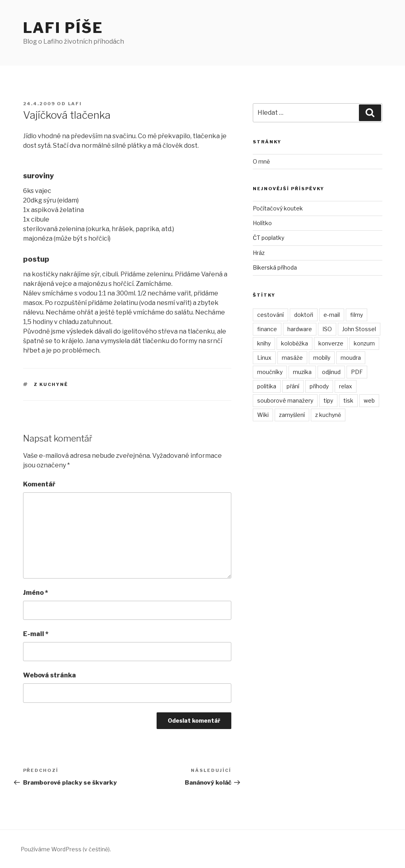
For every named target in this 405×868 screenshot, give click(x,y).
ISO (327, 329)
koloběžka (295, 343)
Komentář (39, 484)
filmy (357, 315)
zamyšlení (292, 415)
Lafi (75, 104)
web (369, 400)
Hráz (259, 253)
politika (267, 386)
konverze (331, 343)
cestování (270, 315)
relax (346, 386)
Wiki (263, 415)
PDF (357, 372)
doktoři (304, 315)
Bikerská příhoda (275, 267)
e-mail (332, 315)
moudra (351, 358)
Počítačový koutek (278, 208)
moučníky (270, 372)
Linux (264, 358)
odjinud (331, 372)
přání (293, 386)
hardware (300, 329)
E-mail (36, 634)
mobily (322, 358)
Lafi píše (63, 28)
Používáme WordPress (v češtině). (66, 849)
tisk (348, 400)
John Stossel (359, 329)
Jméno (36, 593)
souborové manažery (285, 400)
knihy (264, 343)
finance (267, 329)
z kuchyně (51, 384)
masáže (292, 358)
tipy (328, 400)
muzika (302, 372)
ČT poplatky (268, 238)
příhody (319, 386)
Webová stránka (49, 675)
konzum (364, 343)
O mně (261, 161)
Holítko (262, 223)
